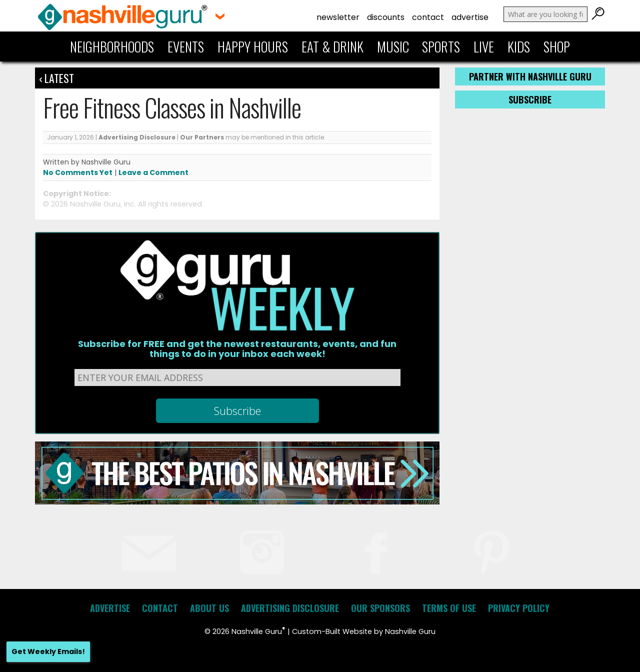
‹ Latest (56, 78)
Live (484, 46)
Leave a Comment (153, 172)
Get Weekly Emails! (48, 651)
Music (393, 46)
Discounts (386, 17)
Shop (557, 46)
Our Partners (202, 137)
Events (186, 46)
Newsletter (338, 17)
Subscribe (530, 99)
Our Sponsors (380, 608)
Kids (519, 46)
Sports (441, 46)
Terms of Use (449, 608)
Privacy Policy (519, 608)
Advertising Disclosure (137, 137)
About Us (209, 608)
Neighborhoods (112, 46)
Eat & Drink (332, 46)
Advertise (470, 17)
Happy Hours (253, 46)
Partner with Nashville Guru (530, 76)
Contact (428, 17)
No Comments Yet (78, 172)
